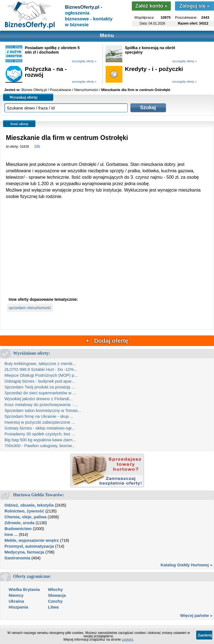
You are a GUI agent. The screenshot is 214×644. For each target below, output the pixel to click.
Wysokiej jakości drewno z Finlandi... (38, 399)
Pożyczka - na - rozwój (46, 72)
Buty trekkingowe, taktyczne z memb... (40, 363)
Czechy (55, 601)
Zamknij (205, 635)
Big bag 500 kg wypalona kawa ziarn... (40, 440)
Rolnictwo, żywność (24, 511)
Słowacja (57, 595)
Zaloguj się (194, 6)
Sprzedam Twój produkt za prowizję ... (40, 387)
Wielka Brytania (24, 589)
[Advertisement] (107, 253)
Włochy (55, 589)
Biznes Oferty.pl (34, 90)
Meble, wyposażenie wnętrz (32, 540)
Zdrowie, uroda (20, 523)
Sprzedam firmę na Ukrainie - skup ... (39, 416)
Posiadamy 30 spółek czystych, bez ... (40, 434)
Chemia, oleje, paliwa (25, 517)
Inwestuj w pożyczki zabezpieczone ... (40, 422)
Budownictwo (18, 529)
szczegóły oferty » (84, 61)
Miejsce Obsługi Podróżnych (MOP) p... (41, 375)
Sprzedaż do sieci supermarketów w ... (40, 393)
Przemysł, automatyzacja (29, 546)
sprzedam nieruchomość (30, 308)
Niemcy (16, 595)
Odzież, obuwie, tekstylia (29, 505)
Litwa (53, 607)
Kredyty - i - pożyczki (154, 69)
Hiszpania (18, 607)
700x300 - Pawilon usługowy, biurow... (40, 446)
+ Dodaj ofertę (107, 341)
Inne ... (11, 534)
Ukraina (16, 601)
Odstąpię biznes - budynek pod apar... (40, 381)
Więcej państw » (196, 615)
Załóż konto (151, 6)
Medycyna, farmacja (24, 552)
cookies (127, 640)
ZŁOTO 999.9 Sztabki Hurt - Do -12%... (41, 369)
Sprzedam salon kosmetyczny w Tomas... (43, 410)
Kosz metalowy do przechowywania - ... (41, 405)
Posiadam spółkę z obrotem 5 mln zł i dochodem (52, 50)
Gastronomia (17, 558)
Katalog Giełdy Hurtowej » (186, 565)
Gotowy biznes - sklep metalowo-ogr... (40, 428)
